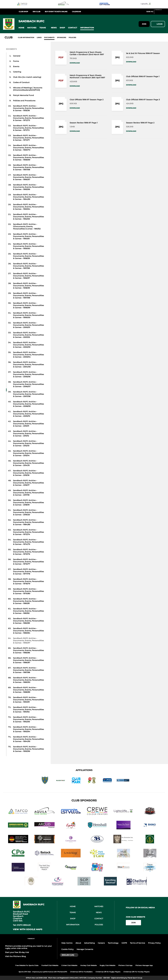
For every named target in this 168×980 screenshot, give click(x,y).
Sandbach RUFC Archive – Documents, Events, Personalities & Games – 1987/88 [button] (28, 670)
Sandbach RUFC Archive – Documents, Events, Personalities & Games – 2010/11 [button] (28, 424)
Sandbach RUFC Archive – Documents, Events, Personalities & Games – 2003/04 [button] (28, 355)
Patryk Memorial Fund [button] (23, 95)
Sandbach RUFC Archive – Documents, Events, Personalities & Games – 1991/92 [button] (28, 710)
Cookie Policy (67, 949)
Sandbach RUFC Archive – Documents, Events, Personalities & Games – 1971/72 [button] (28, 128)
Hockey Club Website (88, 965)
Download (75, 63)
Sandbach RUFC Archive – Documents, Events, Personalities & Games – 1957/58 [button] (28, 266)
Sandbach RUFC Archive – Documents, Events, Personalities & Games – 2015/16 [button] (28, 473)
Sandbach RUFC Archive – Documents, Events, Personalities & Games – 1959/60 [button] (28, 246)
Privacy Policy (154, 943)
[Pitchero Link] (160, 13)
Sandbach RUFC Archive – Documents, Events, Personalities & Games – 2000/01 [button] (28, 325)
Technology (113, 943)
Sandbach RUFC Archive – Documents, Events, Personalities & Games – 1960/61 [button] (28, 236)
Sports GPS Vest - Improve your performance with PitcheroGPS (43, 972)
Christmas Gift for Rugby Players (108, 972)
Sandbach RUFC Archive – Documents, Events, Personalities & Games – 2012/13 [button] (28, 443)
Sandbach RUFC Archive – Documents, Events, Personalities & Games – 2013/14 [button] (28, 453)
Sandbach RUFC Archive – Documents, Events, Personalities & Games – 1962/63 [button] (28, 217)
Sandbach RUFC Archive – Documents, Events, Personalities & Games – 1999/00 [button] (28, 315)
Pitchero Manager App (144, 965)
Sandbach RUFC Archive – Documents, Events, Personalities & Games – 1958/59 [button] (28, 256)
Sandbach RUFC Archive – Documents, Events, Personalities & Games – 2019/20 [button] (28, 512)
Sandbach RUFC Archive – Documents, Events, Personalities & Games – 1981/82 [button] (28, 611)
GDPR (124, 943)
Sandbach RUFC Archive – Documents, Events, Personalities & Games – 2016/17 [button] (28, 483)
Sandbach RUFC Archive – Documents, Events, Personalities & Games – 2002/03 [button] (28, 345)
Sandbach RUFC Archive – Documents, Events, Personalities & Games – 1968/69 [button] (28, 157)
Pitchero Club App (125, 965)
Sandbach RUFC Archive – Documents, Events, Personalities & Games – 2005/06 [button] (28, 374)
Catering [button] (17, 72)
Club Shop (23, 12)
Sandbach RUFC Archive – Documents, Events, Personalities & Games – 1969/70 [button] (28, 148)
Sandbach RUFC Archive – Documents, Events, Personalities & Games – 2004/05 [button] (28, 364)
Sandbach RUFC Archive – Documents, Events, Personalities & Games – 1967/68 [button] (28, 167)
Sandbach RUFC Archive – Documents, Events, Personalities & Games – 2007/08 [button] (28, 394)
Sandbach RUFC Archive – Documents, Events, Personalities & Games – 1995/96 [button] (28, 749)
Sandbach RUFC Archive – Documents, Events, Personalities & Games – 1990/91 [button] (28, 700)
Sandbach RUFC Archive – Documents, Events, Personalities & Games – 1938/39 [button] (28, 286)
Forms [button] (16, 61)
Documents (49, 37)
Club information (26, 37)
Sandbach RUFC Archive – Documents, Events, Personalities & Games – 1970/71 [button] (28, 138)
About (78, 943)
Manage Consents (85, 949)
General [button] (17, 56)
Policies (72, 37)
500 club (36, 12)
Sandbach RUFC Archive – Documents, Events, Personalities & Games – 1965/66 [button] (28, 187)
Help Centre (67, 943)
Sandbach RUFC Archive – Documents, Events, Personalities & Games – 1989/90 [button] (28, 680)
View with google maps (28, 929)
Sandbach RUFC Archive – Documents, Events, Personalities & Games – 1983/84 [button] (28, 631)
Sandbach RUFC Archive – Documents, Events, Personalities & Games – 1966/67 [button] (28, 177)
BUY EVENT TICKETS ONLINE (56, 12)
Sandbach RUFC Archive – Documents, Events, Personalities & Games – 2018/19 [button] (28, 503)
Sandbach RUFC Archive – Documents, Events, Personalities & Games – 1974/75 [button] (28, 542)
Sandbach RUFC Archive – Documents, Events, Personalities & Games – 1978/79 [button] (28, 581)
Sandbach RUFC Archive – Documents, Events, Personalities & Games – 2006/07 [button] (28, 384)
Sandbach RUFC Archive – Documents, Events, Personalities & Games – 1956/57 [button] (28, 276)
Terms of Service (138, 943)
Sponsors (62, 37)
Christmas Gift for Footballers (81, 972)
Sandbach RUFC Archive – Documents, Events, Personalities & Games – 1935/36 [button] (28, 108)
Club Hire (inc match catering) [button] (27, 77)
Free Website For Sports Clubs (27, 965)
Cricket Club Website (69, 965)
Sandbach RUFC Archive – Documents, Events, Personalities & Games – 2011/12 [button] (28, 434)
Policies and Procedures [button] (24, 101)
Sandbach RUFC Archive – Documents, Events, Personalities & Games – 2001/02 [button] (28, 335)
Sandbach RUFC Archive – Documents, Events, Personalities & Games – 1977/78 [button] (28, 572)
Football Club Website (50, 965)
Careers (101, 943)
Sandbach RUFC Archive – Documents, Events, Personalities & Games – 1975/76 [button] (28, 552)
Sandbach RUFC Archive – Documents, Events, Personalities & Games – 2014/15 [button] (28, 463)
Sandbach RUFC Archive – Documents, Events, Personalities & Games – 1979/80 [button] (28, 591)
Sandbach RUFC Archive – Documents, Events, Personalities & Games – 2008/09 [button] (28, 404)
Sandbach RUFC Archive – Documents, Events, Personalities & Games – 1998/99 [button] (28, 305)
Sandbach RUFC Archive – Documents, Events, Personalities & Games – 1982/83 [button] (28, 621)
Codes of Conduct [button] (21, 82)
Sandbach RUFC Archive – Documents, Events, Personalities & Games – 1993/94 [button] (28, 729)
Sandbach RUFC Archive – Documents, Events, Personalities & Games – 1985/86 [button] (28, 650)
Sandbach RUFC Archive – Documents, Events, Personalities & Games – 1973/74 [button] (28, 532)
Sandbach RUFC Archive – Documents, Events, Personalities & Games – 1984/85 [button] (28, 522)
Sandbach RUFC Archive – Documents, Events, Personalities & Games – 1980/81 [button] (28, 601)
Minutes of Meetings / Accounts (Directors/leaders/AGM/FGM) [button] (28, 89)
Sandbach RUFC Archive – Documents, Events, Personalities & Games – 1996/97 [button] (28, 641)
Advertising (89, 943)
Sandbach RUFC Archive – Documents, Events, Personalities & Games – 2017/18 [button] (28, 493)
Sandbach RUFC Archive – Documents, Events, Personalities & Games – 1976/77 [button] (28, 562)
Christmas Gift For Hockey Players (136, 972)
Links (39, 37)
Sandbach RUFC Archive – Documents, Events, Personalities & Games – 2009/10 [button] (28, 414)
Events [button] (16, 66)
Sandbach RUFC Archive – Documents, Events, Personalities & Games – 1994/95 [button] (28, 739)
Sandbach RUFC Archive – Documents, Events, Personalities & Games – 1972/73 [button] (28, 118)
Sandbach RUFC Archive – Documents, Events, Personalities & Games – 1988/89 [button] (28, 690)
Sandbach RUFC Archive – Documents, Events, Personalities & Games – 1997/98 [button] (28, 295)
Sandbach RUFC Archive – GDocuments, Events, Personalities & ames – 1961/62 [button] (27, 226)
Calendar (76, 12)
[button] (21, 28)
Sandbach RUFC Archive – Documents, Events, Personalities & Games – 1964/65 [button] (28, 197)
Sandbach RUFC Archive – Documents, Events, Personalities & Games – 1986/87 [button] (28, 660)
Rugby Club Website (108, 965)
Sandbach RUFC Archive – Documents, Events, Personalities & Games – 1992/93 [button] (28, 719)
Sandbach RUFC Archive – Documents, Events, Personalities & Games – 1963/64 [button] (28, 207)
